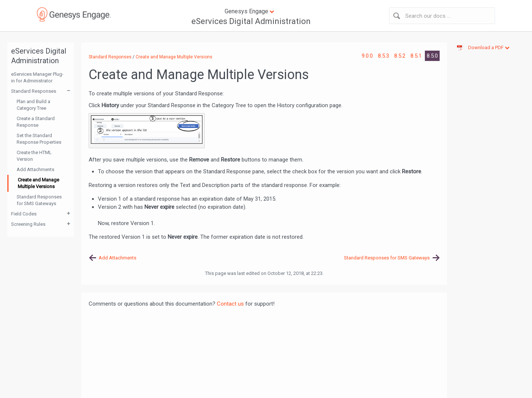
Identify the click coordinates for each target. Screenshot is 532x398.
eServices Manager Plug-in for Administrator (37, 77)
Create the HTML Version (34, 156)
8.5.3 (384, 56)
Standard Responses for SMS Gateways (39, 200)
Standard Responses (34, 91)
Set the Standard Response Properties (39, 139)
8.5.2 (400, 56)
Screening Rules (28, 224)
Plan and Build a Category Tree (33, 105)
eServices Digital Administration (251, 21)
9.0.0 (368, 56)
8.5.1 (417, 56)
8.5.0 (432, 56)
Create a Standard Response (36, 122)
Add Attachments (35, 169)
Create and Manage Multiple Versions (38, 183)
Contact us (230, 304)
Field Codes (24, 214)
